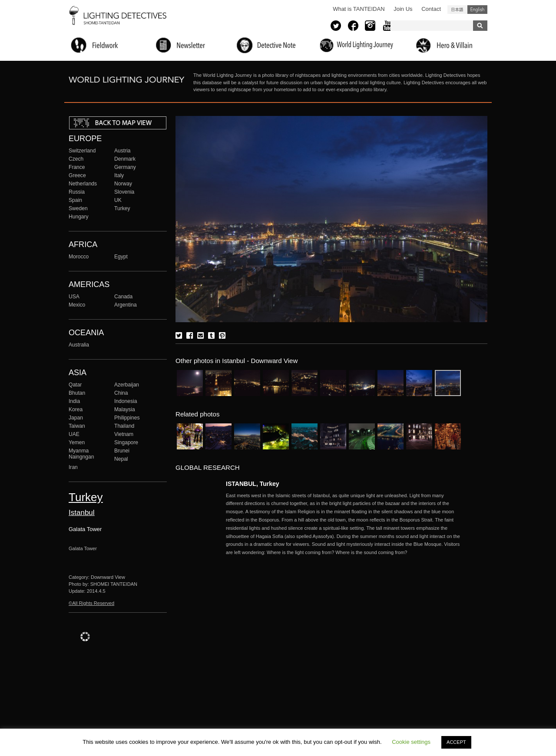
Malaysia (125, 409)
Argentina (126, 305)
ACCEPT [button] (456, 742)
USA (74, 297)
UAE (74, 434)
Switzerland (82, 151)
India (74, 401)
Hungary (79, 217)
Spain (75, 200)
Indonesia (126, 401)
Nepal (121, 459)
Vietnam (124, 434)
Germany (125, 167)
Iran (73, 467)
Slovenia (124, 192)
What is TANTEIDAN (359, 9)
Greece (77, 175)
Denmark (125, 159)
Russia (77, 192)
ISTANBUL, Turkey (253, 484)
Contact (431, 9)
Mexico (77, 305)
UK (118, 200)
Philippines (127, 418)
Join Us (403, 9)
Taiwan (77, 426)
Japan (76, 418)
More (343, 524)
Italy (119, 175)
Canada (123, 297)
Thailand (124, 426)
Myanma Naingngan (81, 454)
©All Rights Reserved (91, 603)
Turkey (122, 208)
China (121, 393)
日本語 (457, 10)
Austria (122, 151)
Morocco (79, 257)
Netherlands (83, 184)
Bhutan (77, 393)
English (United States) (477, 10)
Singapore (126, 442)
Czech (76, 159)
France (77, 167)
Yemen (77, 442)
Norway (123, 184)
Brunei (122, 451)
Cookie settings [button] (411, 742)
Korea (76, 409)
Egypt (121, 257)
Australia (79, 345)
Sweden (78, 208)
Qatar (75, 385)
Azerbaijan (127, 385)
